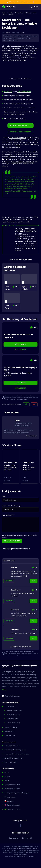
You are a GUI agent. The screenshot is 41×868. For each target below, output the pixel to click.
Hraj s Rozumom (10, 762)
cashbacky (13, 157)
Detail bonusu (20, 350)
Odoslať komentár (12, 541)
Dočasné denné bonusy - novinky (12, 38)
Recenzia (9, 581)
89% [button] (36, 360)
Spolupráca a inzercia (12, 785)
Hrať (34, 581)
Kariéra (7, 781)
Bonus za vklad (15, 36)
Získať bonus (20, 344)
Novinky (11, 13)
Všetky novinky (7, 41)
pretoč (18, 145)
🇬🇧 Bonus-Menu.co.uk (12, 805)
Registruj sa (8, 91)
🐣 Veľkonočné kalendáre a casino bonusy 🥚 (20, 2)
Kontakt (7, 777)
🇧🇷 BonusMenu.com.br (12, 809)
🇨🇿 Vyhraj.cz (9, 801)
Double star (15, 41)
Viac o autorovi (31, 436)
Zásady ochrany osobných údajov (16, 793)
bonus (25, 140)
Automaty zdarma (11, 727)
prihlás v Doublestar (24, 91)
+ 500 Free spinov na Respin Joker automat (20, 372)
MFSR (4, 690)
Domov (4, 13)
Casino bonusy (24, 36)
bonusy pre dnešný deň (26, 217)
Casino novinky (33, 36)
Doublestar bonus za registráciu (23, 161)
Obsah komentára (8, 515)
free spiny (5, 157)
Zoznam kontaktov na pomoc (15, 750)
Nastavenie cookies (12, 696)
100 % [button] (17, 287)
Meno (4, 496)
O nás (7, 772)
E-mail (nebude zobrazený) (11, 506)
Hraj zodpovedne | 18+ (12, 746)
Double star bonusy (27, 38)
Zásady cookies (10, 797)
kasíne (10, 154)
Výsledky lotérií (10, 735)
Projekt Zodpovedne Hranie (14, 758)
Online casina (9, 731)
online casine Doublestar (18, 138)
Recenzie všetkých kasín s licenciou (17, 754)
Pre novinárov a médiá (12, 789)
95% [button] (36, 328)
